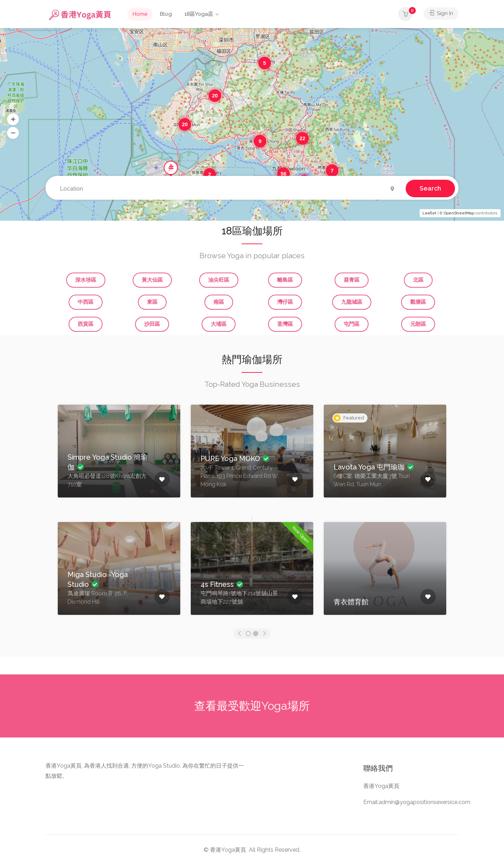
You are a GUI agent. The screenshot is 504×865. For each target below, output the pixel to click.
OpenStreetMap (459, 213)
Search (430, 188)
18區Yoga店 (199, 14)
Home (140, 14)
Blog (166, 14)
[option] (119, 456)
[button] (13, 119)
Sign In (441, 14)
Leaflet (429, 213)
